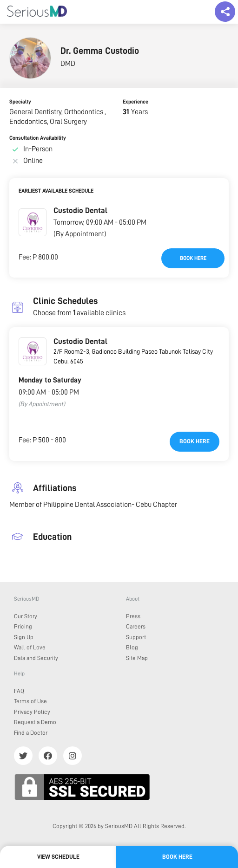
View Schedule (58, 857)
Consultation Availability (38, 138)
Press (133, 616)
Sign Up (24, 637)
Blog (132, 647)
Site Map (137, 658)
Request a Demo (35, 722)
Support (136, 637)
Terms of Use (30, 701)
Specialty (20, 102)
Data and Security (36, 658)
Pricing (23, 626)
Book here (193, 258)
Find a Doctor (31, 733)
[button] (33, 222)
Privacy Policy (32, 712)
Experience (136, 102)
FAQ (19, 691)
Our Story (26, 616)
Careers (136, 626)
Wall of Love (30, 647)
